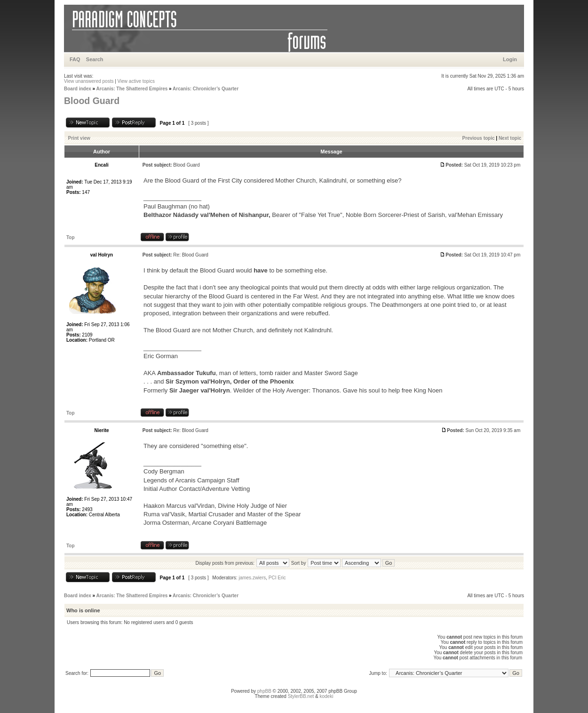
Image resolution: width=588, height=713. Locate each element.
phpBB (264, 691)
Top (71, 237)
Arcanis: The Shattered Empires (132, 89)
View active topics (136, 81)
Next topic (510, 138)
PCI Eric (277, 578)
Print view (79, 138)
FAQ (75, 59)
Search (95, 59)
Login (510, 59)
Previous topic (479, 138)
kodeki (326, 696)
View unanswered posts (89, 81)
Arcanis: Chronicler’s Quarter (206, 89)
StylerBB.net (301, 696)
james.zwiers (252, 578)
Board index (78, 89)
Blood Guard (92, 101)
